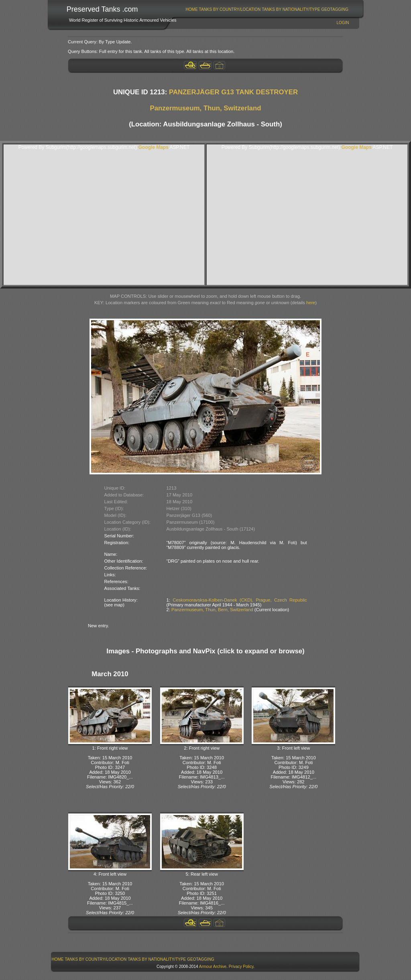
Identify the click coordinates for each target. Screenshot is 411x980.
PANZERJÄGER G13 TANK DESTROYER (233, 92)
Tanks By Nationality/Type (291, 9)
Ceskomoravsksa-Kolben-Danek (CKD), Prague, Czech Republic (240, 600)
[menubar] (267, 9)
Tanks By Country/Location (230, 9)
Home (192, 9)
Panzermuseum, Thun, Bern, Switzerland (212, 610)
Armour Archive (213, 967)
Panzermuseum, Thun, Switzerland (206, 108)
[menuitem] (192, 9)
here (311, 303)
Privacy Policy (241, 967)
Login (343, 23)
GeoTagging (335, 9)
